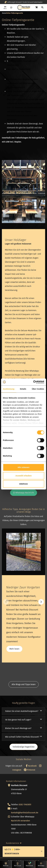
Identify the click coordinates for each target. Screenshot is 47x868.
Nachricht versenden (20, 821)
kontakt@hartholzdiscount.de (25, 813)
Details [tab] (23, 389)
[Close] (42, 851)
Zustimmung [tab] (9, 389)
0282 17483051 (25, 805)
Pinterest (30, 770)
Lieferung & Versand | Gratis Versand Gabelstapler (23, 2)
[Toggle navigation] (5, 8)
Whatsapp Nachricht (24, 493)
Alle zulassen (23, 467)
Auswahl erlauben (23, 476)
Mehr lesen (14, 649)
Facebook (31, 766)
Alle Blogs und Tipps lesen (24, 684)
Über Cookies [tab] (38, 389)
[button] (41, 602)
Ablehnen (23, 484)
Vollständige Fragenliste (24, 747)
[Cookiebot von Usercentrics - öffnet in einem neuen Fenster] (33, 382)
